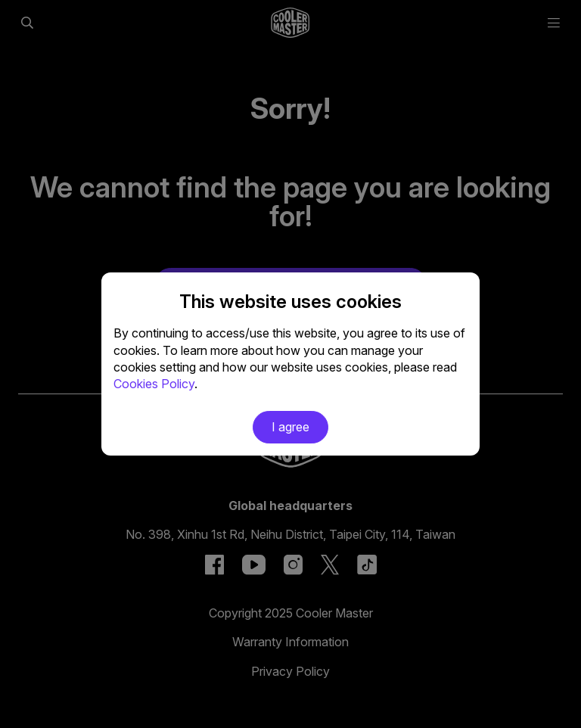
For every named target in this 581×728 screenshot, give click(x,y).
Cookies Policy (154, 384)
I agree (290, 427)
